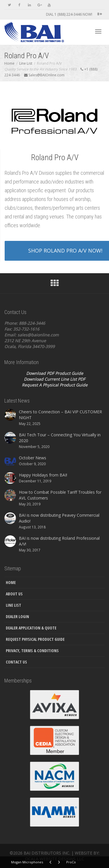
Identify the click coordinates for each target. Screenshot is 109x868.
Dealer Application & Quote (31, 628)
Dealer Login (17, 616)
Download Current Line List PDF (54, 379)
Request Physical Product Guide (35, 639)
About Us (14, 594)
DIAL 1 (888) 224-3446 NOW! (69, 14)
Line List (14, 605)
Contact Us (16, 662)
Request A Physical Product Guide (55, 385)
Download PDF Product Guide (55, 373)
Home (11, 582)
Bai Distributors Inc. (47, 853)
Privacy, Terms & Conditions (32, 651)
